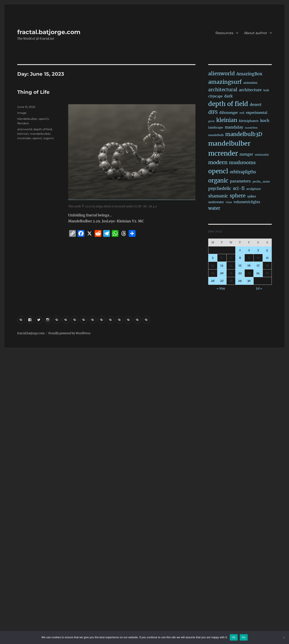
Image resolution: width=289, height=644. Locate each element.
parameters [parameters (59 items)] (240, 181)
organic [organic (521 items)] (218, 181)
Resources (224, 33)
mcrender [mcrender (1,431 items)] (223, 153)
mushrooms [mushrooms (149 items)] (242, 163)
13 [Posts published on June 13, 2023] (222, 266)
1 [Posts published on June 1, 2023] (240, 250)
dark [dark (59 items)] (228, 96)
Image (22, 113)
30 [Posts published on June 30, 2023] (249, 281)
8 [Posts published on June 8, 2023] (240, 258)
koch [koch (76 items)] (265, 121)
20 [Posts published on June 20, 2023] (222, 273)
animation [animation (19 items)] (250, 83)
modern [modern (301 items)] (218, 162)
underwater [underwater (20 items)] (216, 202)
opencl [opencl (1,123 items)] (218, 171)
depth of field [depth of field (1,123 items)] (228, 104)
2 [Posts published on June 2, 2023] (249, 250)
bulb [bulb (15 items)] (266, 90)
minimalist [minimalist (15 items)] (262, 155)
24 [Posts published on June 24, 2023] (258, 273)
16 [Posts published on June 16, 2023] (249, 266)
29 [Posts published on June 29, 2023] (240, 281)
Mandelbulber (27, 119)
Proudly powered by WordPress (69, 333)
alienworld (25, 129)
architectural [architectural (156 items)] (223, 90)
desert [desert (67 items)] (256, 105)
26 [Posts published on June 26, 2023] (213, 281)
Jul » (259, 289)
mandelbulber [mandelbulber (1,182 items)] (229, 143)
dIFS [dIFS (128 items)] (213, 112)
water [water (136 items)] (214, 208)
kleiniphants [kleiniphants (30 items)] (249, 121)
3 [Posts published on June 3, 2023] (258, 250)
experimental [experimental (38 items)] (257, 113)
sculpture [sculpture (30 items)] (254, 189)
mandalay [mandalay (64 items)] (234, 127)
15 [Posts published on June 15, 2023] (240, 266)
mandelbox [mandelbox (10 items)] (251, 128)
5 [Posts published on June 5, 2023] (213, 258)
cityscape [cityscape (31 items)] (215, 96)
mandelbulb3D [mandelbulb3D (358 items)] (244, 134)
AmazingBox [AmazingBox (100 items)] (249, 74)
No (244, 637)
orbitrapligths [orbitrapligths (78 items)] (243, 172)
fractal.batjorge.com (49, 32)
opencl (37, 138)
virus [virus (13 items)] (229, 202)
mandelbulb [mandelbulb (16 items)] (216, 135)
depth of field (43, 129)
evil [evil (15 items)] (242, 113)
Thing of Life (33, 92)
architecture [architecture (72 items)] (250, 90)
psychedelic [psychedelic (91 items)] (220, 189)
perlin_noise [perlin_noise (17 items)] (261, 182)
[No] (284, 637)
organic (49, 138)
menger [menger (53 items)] (246, 154)
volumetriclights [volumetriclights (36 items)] (247, 202)
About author (256, 33)
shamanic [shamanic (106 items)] (218, 196)
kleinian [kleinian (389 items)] (227, 120)
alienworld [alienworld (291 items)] (221, 73)
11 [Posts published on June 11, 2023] (267, 258)
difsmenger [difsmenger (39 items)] (229, 113)
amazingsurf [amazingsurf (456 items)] (225, 82)
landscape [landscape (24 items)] (216, 127)
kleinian (23, 134)
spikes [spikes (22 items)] (252, 196)
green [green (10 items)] (211, 121)
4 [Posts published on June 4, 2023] (267, 250)
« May (221, 289)
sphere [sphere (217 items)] (238, 196)
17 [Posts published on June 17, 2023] (258, 266)
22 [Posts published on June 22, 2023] (240, 273)
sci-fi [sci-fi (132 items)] (239, 188)
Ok (234, 637)
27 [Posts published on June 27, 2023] (222, 281)
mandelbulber (40, 134)
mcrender (24, 138)
